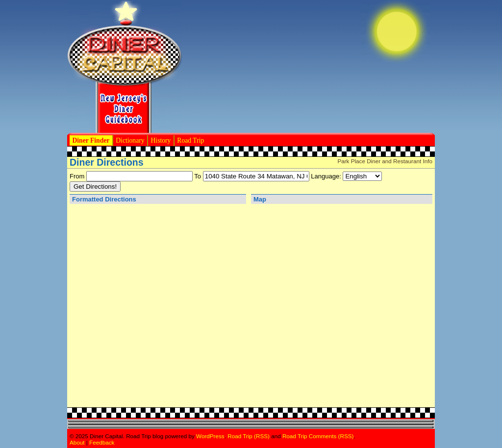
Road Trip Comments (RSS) (318, 436)
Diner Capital (125, 67)
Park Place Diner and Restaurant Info (385, 161)
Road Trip (190, 140)
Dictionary (130, 140)
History (161, 140)
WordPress (210, 436)
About (77, 442)
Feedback (102, 442)
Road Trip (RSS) (249, 436)
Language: (326, 176)
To (198, 176)
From (77, 176)
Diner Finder (91, 140)
